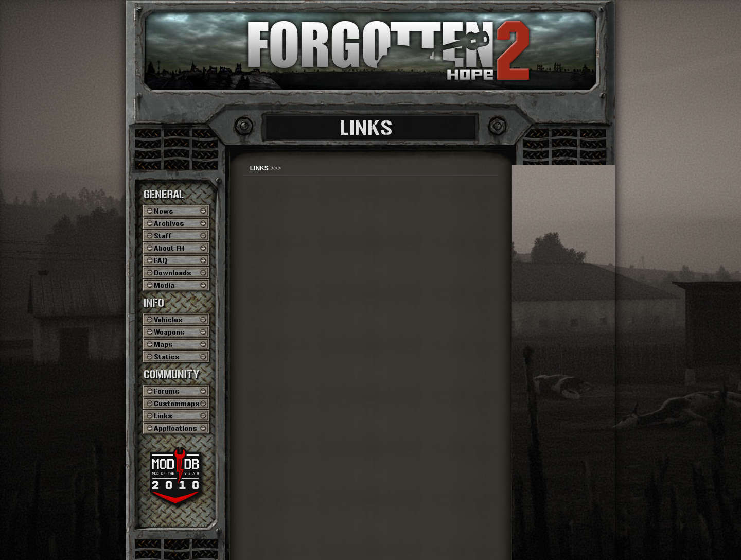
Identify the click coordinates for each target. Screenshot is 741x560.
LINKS (259, 168)
